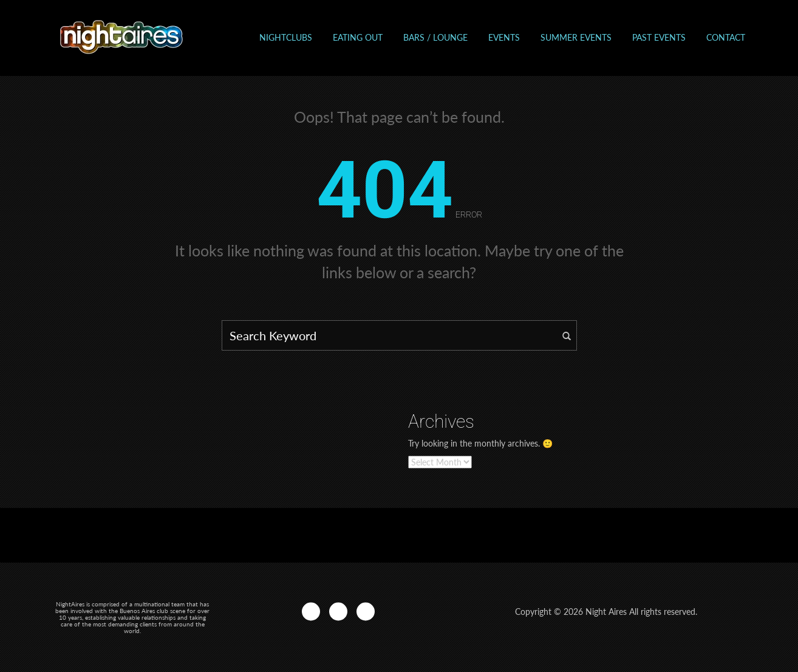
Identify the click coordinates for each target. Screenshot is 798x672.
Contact (726, 37)
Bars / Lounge (435, 37)
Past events (659, 37)
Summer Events (576, 37)
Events (504, 37)
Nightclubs (286, 37)
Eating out (358, 37)
